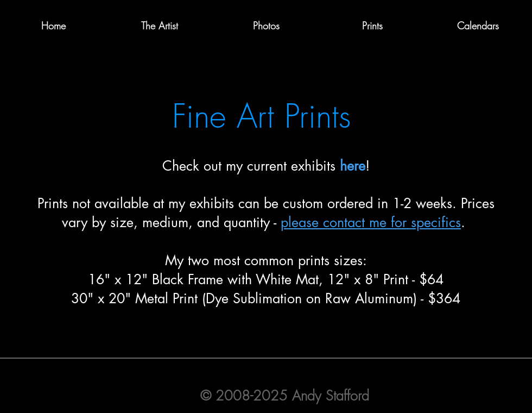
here (353, 166)
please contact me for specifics (371, 222)
